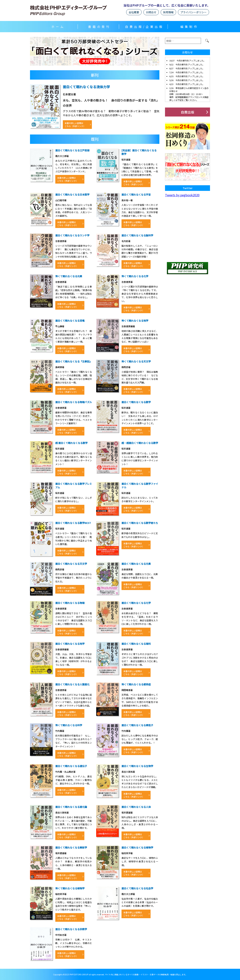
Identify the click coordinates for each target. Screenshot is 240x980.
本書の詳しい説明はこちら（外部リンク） (75, 125)
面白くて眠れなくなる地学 (70, 644)
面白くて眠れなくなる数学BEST (73, 523)
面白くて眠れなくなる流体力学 (86, 87)
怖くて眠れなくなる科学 (69, 725)
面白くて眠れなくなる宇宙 (136, 195)
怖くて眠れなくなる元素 (69, 276)
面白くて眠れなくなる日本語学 (72, 195)
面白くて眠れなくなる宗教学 (71, 929)
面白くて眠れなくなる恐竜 (70, 321)
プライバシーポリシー (193, 12)
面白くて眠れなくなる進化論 (71, 807)
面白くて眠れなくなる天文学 (71, 564)
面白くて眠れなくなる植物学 (137, 847)
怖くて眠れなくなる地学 (135, 321)
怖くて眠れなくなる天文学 (136, 361)
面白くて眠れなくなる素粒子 (137, 725)
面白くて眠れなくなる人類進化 (72, 684)
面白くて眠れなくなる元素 (136, 564)
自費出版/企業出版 (144, 27)
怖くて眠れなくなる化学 (135, 276)
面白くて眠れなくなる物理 (70, 603)
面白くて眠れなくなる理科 (136, 644)
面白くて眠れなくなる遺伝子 (71, 766)
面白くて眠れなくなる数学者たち (140, 523)
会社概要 (134, 12)
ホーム (58, 27)
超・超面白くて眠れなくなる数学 (140, 443)
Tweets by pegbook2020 (182, 195)
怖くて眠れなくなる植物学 (70, 888)
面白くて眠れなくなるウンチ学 (72, 235)
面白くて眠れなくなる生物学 (137, 766)
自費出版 (187, 112)
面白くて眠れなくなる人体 (136, 807)
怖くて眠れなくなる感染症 (136, 684)
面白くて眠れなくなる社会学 (137, 888)
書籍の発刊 (99, 27)
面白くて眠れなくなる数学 (136, 402)
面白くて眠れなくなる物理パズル (74, 402)
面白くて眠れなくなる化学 (136, 603)
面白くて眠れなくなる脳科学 (137, 235)
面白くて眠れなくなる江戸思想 (72, 150)
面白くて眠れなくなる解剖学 (71, 847)
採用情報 (168, 12)
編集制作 (189, 27)
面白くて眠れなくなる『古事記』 (74, 361)
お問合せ (151, 12)
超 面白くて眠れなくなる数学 (71, 443)
